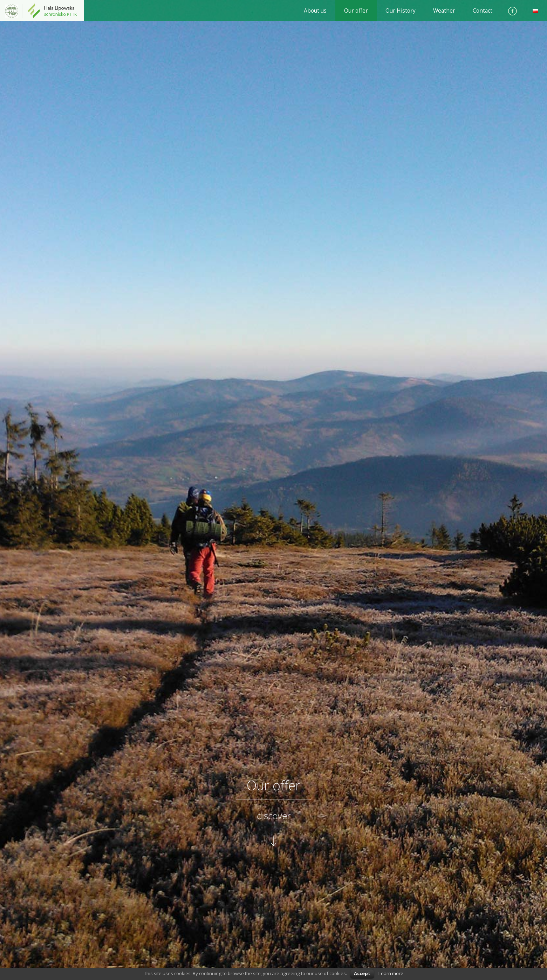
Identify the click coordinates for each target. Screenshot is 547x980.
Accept (362, 973)
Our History (401, 11)
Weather (444, 11)
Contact (483, 11)
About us (315, 11)
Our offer (356, 11)
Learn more (391, 973)
